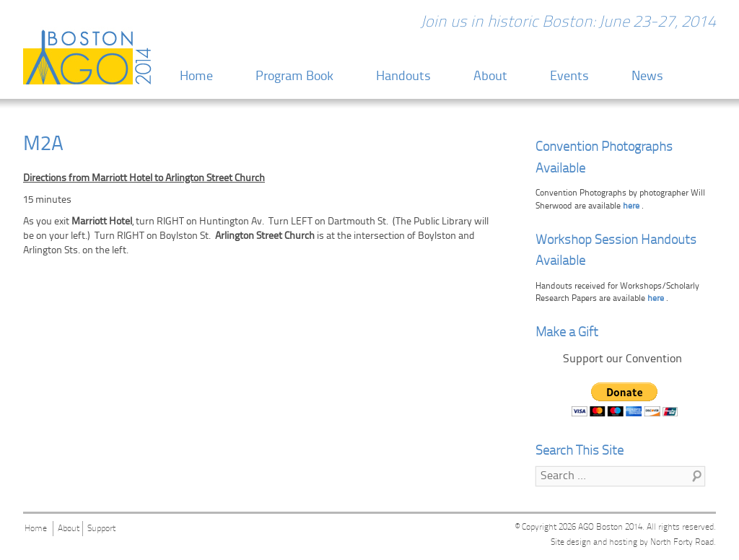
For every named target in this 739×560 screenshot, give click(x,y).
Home (196, 77)
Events (569, 77)
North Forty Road (682, 543)
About (490, 77)
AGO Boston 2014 (610, 528)
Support (101, 529)
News (647, 77)
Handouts (403, 77)
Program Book (294, 77)
